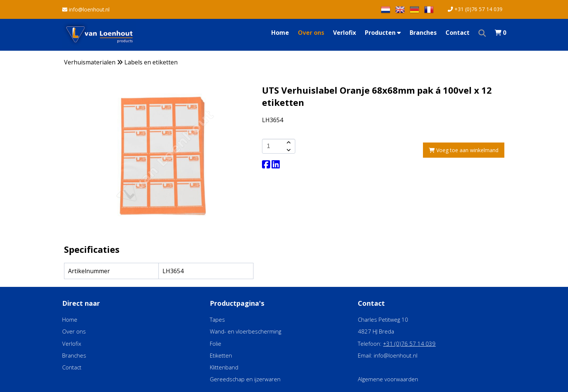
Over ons (311, 33)
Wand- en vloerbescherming (246, 331)
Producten (383, 33)
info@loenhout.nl (86, 9)
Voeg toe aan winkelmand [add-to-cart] (464, 150)
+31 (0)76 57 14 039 (475, 9)
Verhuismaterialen (90, 62)
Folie (216, 344)
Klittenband (224, 367)
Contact (458, 33)
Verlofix (345, 33)
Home (280, 33)
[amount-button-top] (288, 143)
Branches (423, 33)
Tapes (217, 319)
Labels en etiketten (151, 62)
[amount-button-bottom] (288, 150)
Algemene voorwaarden (388, 379)
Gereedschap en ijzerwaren (245, 379)
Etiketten (221, 355)
